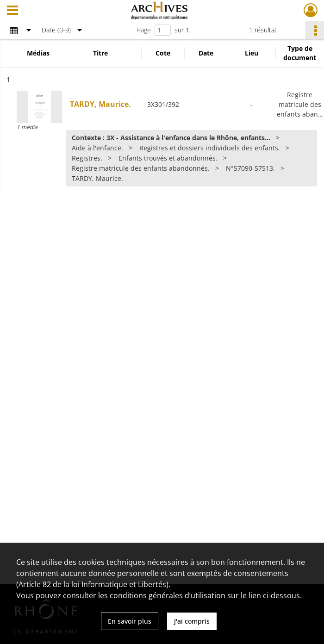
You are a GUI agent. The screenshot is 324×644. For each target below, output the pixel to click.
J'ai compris (192, 621)
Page (144, 30)
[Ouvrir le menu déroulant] (12, 11)
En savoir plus (130, 621)
